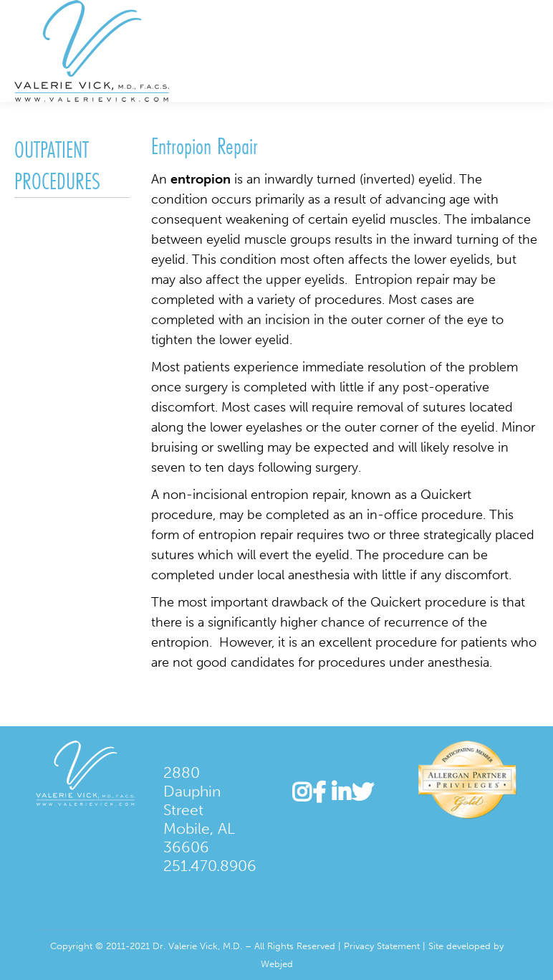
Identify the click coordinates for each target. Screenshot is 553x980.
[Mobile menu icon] (530, 51)
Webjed (277, 964)
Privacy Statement (382, 946)
